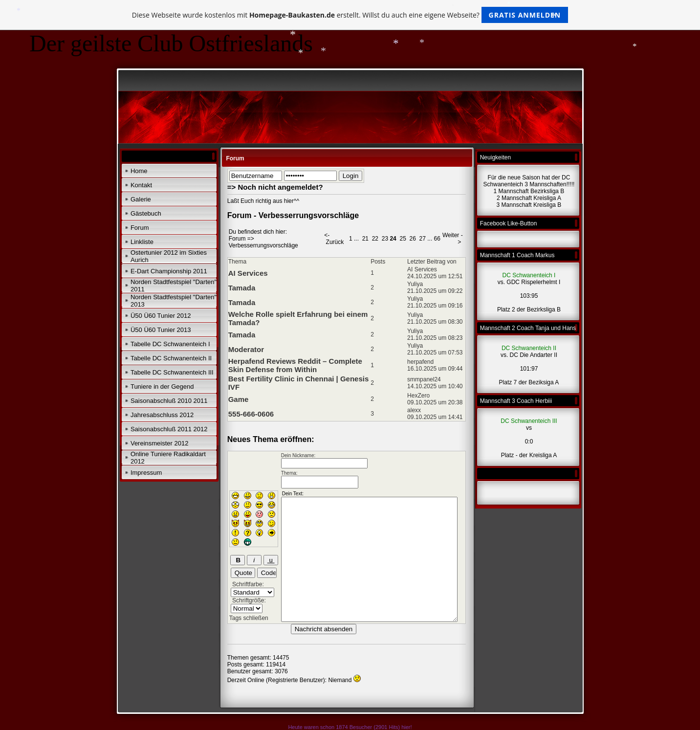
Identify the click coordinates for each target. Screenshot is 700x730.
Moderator (246, 349)
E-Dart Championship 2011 (169, 271)
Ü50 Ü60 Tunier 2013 (161, 330)
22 (375, 239)
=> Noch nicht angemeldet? (275, 187)
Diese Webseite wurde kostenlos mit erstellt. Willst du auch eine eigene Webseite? (350, 15)
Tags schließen (249, 618)
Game (239, 399)
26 (412, 239)
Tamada (242, 288)
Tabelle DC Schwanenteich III (172, 372)
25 (403, 239)
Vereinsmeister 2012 (160, 443)
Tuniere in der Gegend (162, 387)
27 (423, 239)
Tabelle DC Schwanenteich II (171, 358)
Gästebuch (146, 213)
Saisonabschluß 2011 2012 (169, 429)
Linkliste (142, 242)
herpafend (420, 362)
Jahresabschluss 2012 (162, 415)
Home (139, 171)
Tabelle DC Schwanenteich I (170, 344)
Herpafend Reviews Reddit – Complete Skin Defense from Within (295, 365)
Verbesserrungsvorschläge (263, 245)
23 (385, 239)
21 (365, 239)
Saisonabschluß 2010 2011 (169, 401)
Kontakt (141, 185)
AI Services (248, 273)
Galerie (141, 199)
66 (437, 239)
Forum (140, 228)
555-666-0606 (251, 414)
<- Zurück (334, 239)
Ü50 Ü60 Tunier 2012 (161, 316)
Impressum (146, 473)
